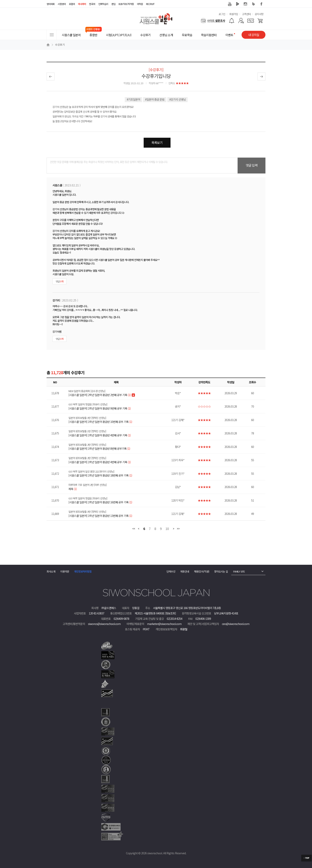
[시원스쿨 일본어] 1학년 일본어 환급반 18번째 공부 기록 (119, 474)
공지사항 (259, 14)
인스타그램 (246, 4)
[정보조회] (170, 613)
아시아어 (82, 4)
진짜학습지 (103, 4)
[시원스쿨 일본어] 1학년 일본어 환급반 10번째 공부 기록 (119, 420)
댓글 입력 (252, 165)
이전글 (51, 77)
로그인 (222, 14)
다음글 (261, 77)
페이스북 (261, 4)
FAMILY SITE (239, 571)
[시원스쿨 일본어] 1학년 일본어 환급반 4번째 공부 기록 (119, 433)
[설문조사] (213, 21)
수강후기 (60, 45)
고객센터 (246, 14)
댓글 (59, 281)
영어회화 (51, 4)
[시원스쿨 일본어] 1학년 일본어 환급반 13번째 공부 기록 (119, 514)
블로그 (253, 4)
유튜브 (230, 4)
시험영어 (62, 4)
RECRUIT (150, 4)
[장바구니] (260, 21)
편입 (113, 4)
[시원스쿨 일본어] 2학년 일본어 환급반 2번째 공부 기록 (119, 393)
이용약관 (65, 571)
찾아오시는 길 (221, 571)
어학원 (140, 4)
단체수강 (171, 571)
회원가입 (234, 14)
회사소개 (51, 571)
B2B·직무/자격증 (126, 4)
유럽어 (72, 4)
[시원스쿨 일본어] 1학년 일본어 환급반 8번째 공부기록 (119, 447)
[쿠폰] (251, 21)
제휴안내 (185, 571)
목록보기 (157, 142)
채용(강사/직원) (202, 571)
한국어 (92, 4)
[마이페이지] (241, 21)
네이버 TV (238, 4)
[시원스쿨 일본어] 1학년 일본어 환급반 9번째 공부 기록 (119, 406)
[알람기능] (232, 21)
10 (167, 529)
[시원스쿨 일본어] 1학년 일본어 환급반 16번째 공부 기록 (119, 500)
